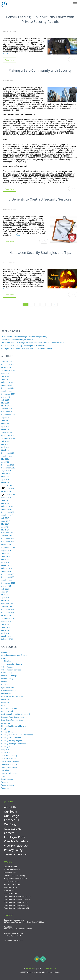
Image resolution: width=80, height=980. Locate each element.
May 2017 (5, 524)
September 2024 (8, 394)
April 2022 (5, 447)
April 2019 (5, 480)
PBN (3, 705)
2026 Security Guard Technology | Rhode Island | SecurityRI (25, 337)
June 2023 (5, 421)
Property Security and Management (16, 717)
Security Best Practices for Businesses (17, 735)
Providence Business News (12, 720)
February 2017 (7, 533)
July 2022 (5, 441)
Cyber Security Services (11, 670)
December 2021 (8, 453)
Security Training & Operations (14, 744)
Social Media (6, 752)
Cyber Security (7, 667)
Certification (6, 661)
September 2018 (8, 494)
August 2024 (6, 397)
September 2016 (8, 548)
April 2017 (5, 527)
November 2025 (8, 364)
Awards (4, 658)
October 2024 (7, 391)
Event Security (7, 679)
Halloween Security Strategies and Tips (40, 252)
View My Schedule (16, 841)
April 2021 (5, 462)
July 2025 (5, 376)
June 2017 (5, 521)
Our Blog (10, 824)
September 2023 (8, 415)
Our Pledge (12, 816)
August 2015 (6, 586)
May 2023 (5, 423)
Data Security (7, 673)
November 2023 (8, 412)
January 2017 (7, 536)
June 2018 (5, 500)
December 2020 (8, 465)
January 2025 (7, 385)
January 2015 (7, 607)
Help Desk (5, 685)
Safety (4, 729)
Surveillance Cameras (10, 761)
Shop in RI (5, 750)
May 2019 (5, 477)
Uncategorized (7, 779)
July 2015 (5, 589)
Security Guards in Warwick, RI (16, 905)
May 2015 (5, 595)
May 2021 (5, 459)
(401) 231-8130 (15, 935)
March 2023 (6, 429)
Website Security (8, 785)
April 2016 (5, 562)
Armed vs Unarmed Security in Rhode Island (19, 340)
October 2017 (7, 515)
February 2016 (7, 568)
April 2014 (5, 633)
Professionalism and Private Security (16, 714)
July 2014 (5, 624)
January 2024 (7, 409)
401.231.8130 (31, 968)
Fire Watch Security (12, 884)
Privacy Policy (13, 850)
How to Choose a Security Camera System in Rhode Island (25, 346)
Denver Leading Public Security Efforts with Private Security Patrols (40, 19)
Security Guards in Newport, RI (16, 908)
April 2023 (5, 426)
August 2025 (6, 373)
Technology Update (9, 767)
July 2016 (5, 553)
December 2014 (8, 610)
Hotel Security (10, 890)
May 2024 (5, 403)
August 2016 (6, 550)
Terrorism (5, 770)
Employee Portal (15, 837)
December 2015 (8, 574)
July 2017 (5, 518)
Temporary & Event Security (15, 879)
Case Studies (13, 829)
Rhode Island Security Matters (14, 726)
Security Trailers (11, 887)
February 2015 (7, 604)
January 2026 (7, 361)
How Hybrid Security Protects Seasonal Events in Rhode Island (27, 348)
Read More (9, 60)
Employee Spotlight (9, 676)
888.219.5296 (51, 968)
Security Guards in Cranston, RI (17, 902)
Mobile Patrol (7, 693)
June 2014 (5, 627)
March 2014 (6, 636)
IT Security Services (9, 690)
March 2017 (6, 530)
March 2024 (6, 406)
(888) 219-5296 (18, 934)
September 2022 (8, 438)
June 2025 (5, 379)
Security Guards (11, 867)
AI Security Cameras (12, 870)
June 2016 (5, 556)
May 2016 (5, 559)
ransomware (6, 723)
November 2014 (8, 612)
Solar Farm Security (9, 755)
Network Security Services (12, 696)
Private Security (8, 711)
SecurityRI (5, 747)
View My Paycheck (16, 846)
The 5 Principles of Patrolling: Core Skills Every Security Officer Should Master (33, 343)
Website (5, 782)
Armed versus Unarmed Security (14, 655)
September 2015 (8, 583)
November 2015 (8, 577)
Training (4, 776)
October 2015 (7, 580)
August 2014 (6, 621)
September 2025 (8, 370)
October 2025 (7, 367)
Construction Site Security (12, 664)
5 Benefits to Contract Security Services (40, 199)
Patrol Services (10, 873)
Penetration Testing (9, 708)
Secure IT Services (9, 732)
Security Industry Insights (12, 741)
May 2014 (5, 630)
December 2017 (8, 512)
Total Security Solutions (11, 773)
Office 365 (5, 699)
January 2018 (7, 509)
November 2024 (8, 388)
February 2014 (7, 639)
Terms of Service (15, 854)
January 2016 (7, 571)
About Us (10, 807)
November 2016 (8, 542)
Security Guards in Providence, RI (18, 896)
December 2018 (8, 488)
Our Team (11, 811)
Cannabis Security (11, 881)
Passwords (6, 702)
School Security (10, 893)
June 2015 (5, 592)
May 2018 (5, 503)
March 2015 (6, 601)
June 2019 (5, 474)
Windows (5, 788)
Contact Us (12, 820)
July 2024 (5, 400)
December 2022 (8, 435)
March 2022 (6, 450)
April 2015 (5, 598)
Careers (9, 833)
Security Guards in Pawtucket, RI (17, 899)
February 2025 (7, 382)
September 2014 (8, 618)
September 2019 (8, 468)
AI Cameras (6, 652)
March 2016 (6, 565)
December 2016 (8, 539)
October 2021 (7, 456)
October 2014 (7, 615)
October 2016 (7, 545)
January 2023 (7, 432)
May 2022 (5, 444)
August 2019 (6, 471)
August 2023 (6, 418)
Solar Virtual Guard (9, 758)
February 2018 (7, 506)
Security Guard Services (11, 738)
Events (4, 682)
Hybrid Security (8, 688)
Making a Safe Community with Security (40, 70)
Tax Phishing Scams (9, 764)
